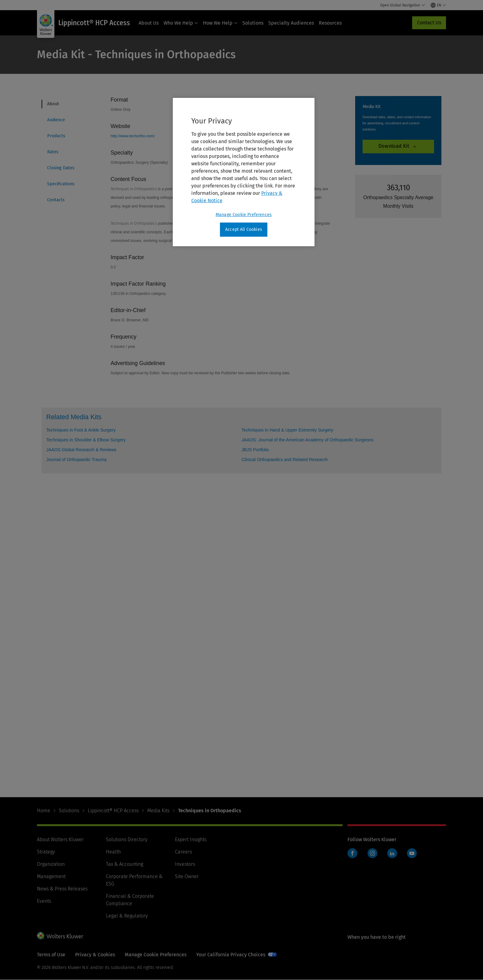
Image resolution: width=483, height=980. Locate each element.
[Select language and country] (438, 5)
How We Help (220, 23)
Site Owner (187, 876)
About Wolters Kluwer (60, 839)
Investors (185, 864)
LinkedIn (392, 853)
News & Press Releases (62, 889)
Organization (51, 864)
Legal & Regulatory (127, 916)
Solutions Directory (127, 839)
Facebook (352, 853)
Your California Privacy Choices (231, 955)
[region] (244, 172)
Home (44, 811)
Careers (183, 852)
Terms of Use (51, 955)
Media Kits (158, 811)
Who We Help (181, 23)
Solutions (253, 23)
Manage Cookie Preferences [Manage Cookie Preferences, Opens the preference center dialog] (244, 215)
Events (44, 901)
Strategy (46, 852)
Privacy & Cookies (95, 955)
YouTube (412, 853)
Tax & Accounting (125, 864)
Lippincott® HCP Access (113, 811)
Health (113, 852)
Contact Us (429, 23)
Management (51, 876)
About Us (149, 23)
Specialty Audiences (291, 23)
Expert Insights (191, 839)
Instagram (372, 853)
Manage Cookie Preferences (156, 955)
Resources (330, 23)
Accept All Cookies (244, 229)
